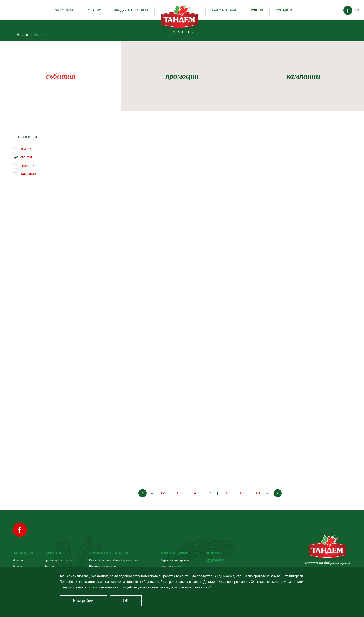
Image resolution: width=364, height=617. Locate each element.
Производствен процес (59, 560)
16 (226, 493)
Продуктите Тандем (131, 10)
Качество (93, 10)
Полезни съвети (171, 566)
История (18, 560)
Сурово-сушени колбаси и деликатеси (114, 560)
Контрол (50, 566)
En (357, 10)
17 (242, 493)
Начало (24, 35)
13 (178, 493)
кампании (303, 76)
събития (61, 76)
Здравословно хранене (175, 560)
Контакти (284, 10)
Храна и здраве (224, 10)
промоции (182, 76)
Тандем (18, 566)
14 (194, 493)
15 (210, 493)
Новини (256, 10)
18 (257, 493)
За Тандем (64, 10)
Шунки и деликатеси (102, 566)
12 (162, 493)
